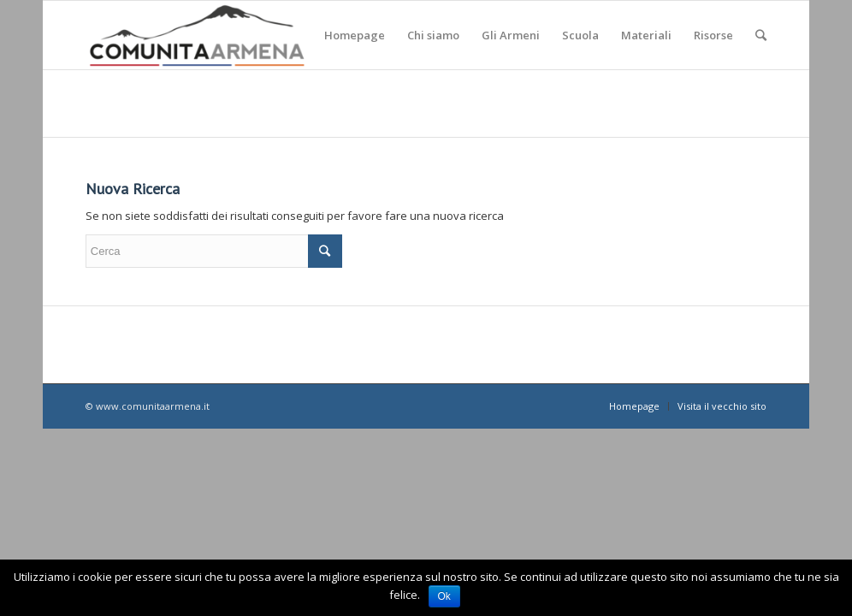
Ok (444, 596)
